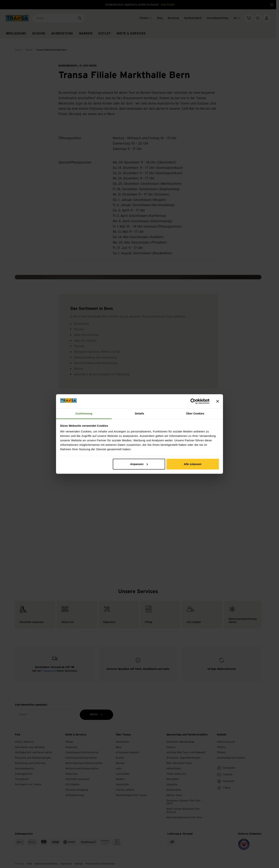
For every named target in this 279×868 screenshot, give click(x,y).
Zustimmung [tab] (84, 413)
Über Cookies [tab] (195, 413)
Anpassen (139, 464)
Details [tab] (139, 413)
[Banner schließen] (218, 401)
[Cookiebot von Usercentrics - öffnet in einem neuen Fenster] (193, 401)
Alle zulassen (193, 464)
